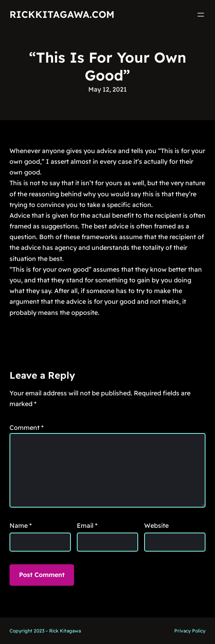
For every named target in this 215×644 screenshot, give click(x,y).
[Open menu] (201, 15)
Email (87, 525)
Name (21, 525)
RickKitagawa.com (62, 14)
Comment (27, 427)
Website (156, 525)
